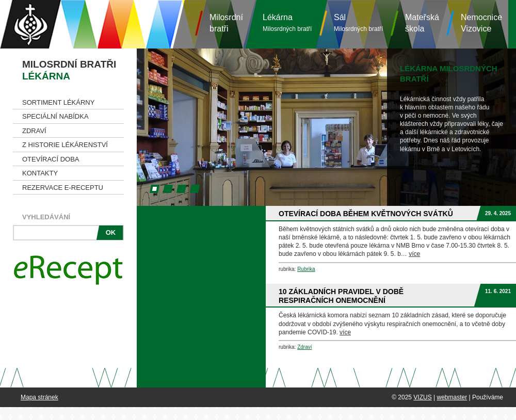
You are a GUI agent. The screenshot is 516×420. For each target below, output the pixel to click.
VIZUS (422, 397)
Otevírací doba (51, 159)
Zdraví (34, 131)
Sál (358, 23)
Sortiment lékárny (58, 102)
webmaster (452, 397)
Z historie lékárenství (65, 145)
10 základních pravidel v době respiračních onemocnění (341, 296)
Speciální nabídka (55, 116)
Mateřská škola (422, 23)
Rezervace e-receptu (63, 188)
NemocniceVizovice (481, 23)
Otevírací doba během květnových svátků (366, 214)
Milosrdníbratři (226, 23)
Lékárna (287, 23)
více (414, 254)
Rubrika (306, 269)
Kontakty (40, 173)
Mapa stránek (39, 397)
